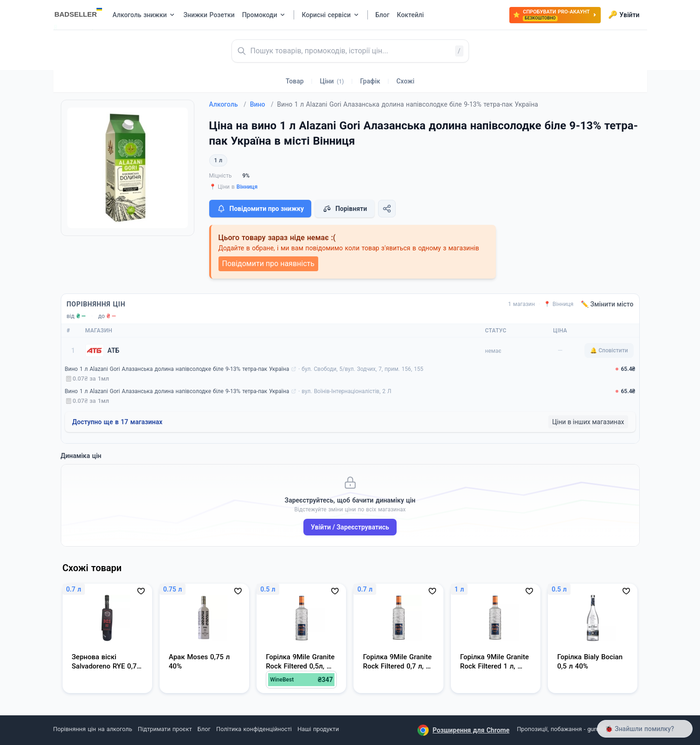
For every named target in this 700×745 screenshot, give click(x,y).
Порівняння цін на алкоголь (93, 729)
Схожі (405, 81)
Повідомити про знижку (260, 209)
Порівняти (345, 209)
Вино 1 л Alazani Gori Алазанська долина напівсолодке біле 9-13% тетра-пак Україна (177, 369)
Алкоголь (228, 104)
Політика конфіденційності (254, 729)
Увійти (624, 15)
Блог (204, 729)
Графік (370, 81)
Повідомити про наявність (268, 264)
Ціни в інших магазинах (588, 422)
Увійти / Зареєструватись (350, 527)
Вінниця (247, 187)
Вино (262, 104)
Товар (295, 81)
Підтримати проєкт (165, 729)
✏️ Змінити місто (607, 304)
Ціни (332, 81)
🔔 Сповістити (609, 350)
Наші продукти (318, 729)
